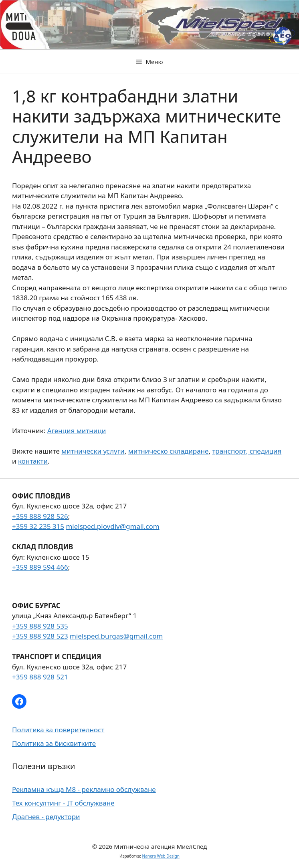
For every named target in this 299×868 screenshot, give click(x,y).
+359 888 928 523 (40, 636)
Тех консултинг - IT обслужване (63, 803)
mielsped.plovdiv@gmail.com (112, 526)
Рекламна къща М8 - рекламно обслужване (84, 789)
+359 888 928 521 (40, 677)
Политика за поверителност (58, 730)
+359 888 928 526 (40, 516)
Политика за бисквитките (54, 743)
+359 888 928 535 (40, 626)
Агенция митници (77, 431)
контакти (33, 461)
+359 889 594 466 (40, 567)
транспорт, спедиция (247, 451)
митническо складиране (169, 451)
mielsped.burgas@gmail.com (116, 636)
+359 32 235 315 (38, 526)
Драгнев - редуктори (46, 817)
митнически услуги (93, 451)
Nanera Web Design (161, 856)
